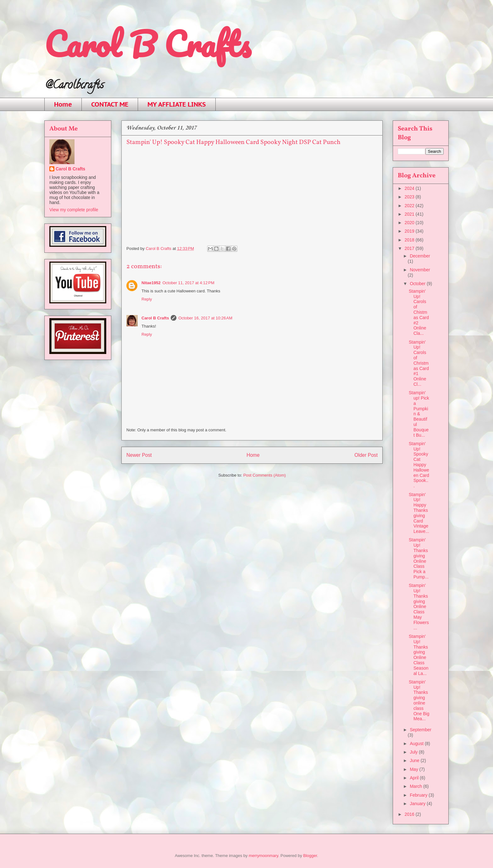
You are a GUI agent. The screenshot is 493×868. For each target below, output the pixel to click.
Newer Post (139, 455)
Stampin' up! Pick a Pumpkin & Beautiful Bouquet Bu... (419, 414)
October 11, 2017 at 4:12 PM (188, 283)
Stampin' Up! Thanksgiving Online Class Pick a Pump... (419, 558)
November (420, 270)
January (418, 804)
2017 (410, 248)
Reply (147, 299)
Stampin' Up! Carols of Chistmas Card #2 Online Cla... (419, 312)
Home (63, 104)
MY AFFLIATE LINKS (177, 104)
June (415, 760)
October (418, 284)
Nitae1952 (151, 283)
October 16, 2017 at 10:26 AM (205, 318)
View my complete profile (74, 210)
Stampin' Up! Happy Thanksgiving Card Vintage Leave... (419, 513)
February (419, 795)
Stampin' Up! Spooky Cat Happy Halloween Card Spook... (419, 465)
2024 (410, 188)
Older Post (366, 455)
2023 (410, 197)
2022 (410, 206)
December (420, 256)
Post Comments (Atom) (265, 475)
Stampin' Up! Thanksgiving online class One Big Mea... (419, 700)
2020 (410, 223)
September (420, 730)
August (417, 744)
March (416, 786)
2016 (410, 814)
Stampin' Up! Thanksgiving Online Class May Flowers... (419, 606)
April (415, 778)
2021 (410, 214)
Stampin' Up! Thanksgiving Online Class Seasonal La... (418, 655)
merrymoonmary (263, 856)
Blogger (310, 856)
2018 (410, 240)
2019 (410, 231)
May (414, 769)
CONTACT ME (110, 104)
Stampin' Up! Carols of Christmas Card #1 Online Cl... (419, 363)
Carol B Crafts (147, 44)
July (414, 752)
